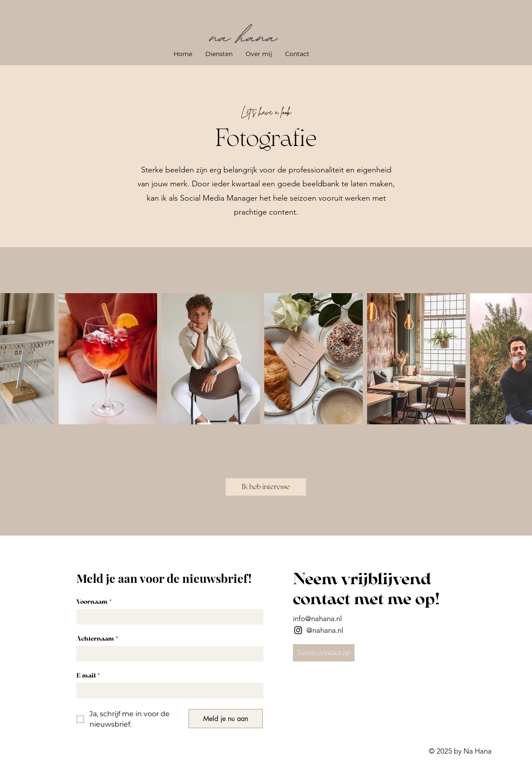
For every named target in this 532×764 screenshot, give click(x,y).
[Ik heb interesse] (266, 487)
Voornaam (94, 602)
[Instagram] (298, 630)
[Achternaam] (167, 654)
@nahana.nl (325, 630)
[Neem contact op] (324, 653)
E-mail (88, 676)
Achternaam (97, 639)
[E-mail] (167, 691)
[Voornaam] (167, 617)
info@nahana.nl (317, 618)
